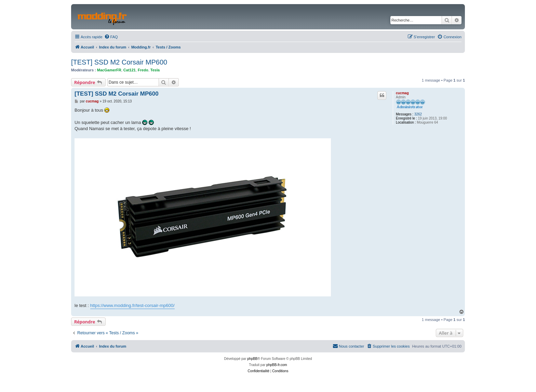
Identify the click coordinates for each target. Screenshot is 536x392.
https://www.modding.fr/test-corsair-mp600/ (132, 305)
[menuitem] (111, 37)
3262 (418, 114)
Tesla (155, 70)
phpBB (252, 359)
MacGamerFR (109, 70)
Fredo (143, 70)
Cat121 (130, 70)
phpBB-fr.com (277, 365)
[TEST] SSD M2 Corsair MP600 (119, 62)
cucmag (402, 93)
